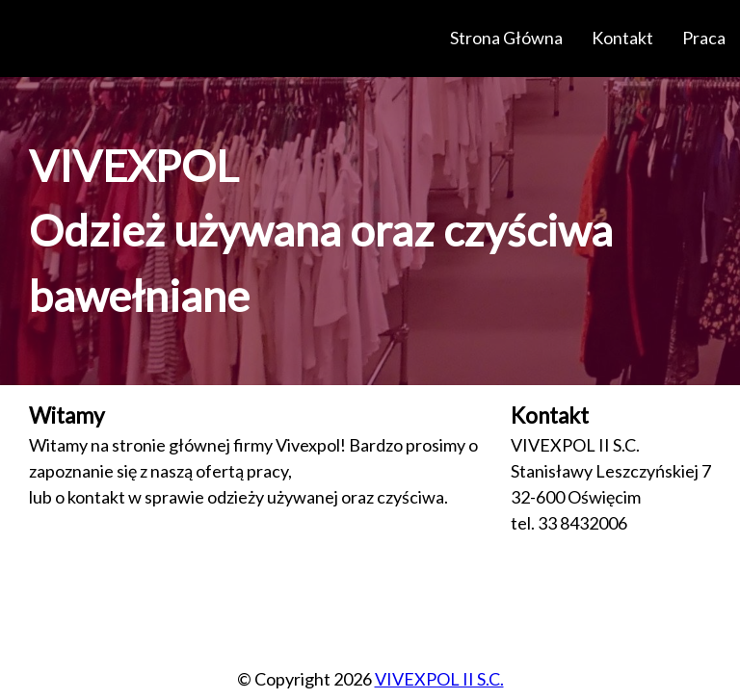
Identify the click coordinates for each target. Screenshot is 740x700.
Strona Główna (506, 38)
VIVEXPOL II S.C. (439, 679)
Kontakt (622, 38)
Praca (704, 38)
